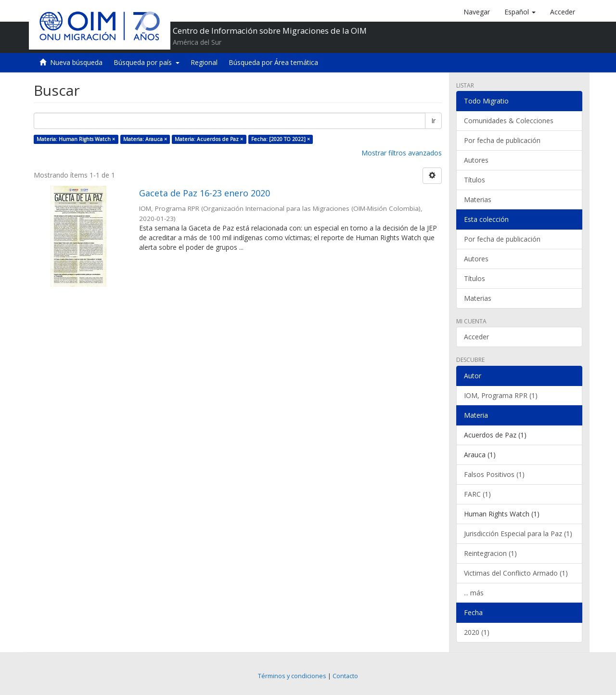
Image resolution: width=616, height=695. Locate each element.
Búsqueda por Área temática (273, 62)
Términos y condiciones (292, 676)
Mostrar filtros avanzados (402, 153)
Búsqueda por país (147, 62)
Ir (433, 121)
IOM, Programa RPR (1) (501, 395)
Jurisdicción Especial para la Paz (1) (518, 534)
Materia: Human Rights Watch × (76, 139)
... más (474, 593)
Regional (204, 62)
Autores (476, 160)
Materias (478, 199)
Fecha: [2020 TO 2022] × (281, 139)
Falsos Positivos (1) (494, 474)
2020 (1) (477, 632)
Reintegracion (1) (490, 553)
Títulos (475, 180)
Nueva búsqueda (76, 62)
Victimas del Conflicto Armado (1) (516, 573)
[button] (520, 12)
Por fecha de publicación (502, 140)
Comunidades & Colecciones (509, 121)
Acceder (476, 337)
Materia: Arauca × (145, 139)
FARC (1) (477, 494)
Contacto (345, 676)
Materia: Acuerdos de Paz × (209, 139)
